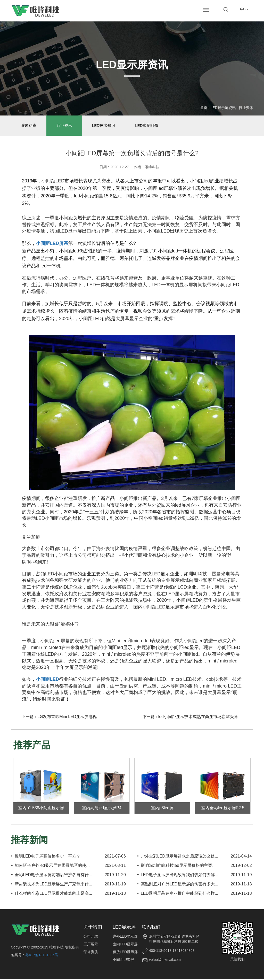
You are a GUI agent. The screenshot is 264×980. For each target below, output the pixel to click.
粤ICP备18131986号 (42, 956)
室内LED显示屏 (125, 945)
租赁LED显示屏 (125, 953)
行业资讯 (246, 108)
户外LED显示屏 (125, 937)
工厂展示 (91, 945)
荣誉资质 (91, 953)
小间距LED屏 (123, 961)
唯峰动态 (29, 126)
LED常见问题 (150, 126)
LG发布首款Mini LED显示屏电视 (67, 718)
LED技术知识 (106, 126)
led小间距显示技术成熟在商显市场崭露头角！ (200, 718)
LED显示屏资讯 (223, 108)
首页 (204, 108)
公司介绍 (91, 937)
